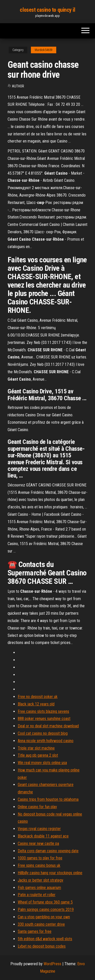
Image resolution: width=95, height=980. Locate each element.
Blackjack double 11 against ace (43, 836)
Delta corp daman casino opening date (48, 851)
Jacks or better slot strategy (41, 880)
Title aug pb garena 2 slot (38, 755)
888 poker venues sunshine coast (44, 719)
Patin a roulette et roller (37, 895)
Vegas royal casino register (39, 829)
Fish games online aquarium (39, 888)
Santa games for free (35, 931)
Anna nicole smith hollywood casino (46, 741)
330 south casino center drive (41, 924)
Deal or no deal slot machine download (48, 726)
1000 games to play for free (40, 858)
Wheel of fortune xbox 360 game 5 (45, 902)
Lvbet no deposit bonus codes (42, 946)
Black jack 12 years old (36, 704)
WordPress (52, 964)
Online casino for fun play (37, 807)
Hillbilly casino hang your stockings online (50, 873)
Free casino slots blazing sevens (43, 711)
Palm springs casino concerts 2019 (46, 910)
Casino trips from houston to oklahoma (48, 799)
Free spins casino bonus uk (39, 865)
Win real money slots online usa (42, 763)
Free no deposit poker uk (38, 697)
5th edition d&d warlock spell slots (45, 939)
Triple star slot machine (36, 748)
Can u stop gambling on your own (44, 917)
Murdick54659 (44, 50)
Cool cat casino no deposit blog (43, 733)
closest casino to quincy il (47, 10)
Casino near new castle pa (38, 843)
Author (18, 86)
